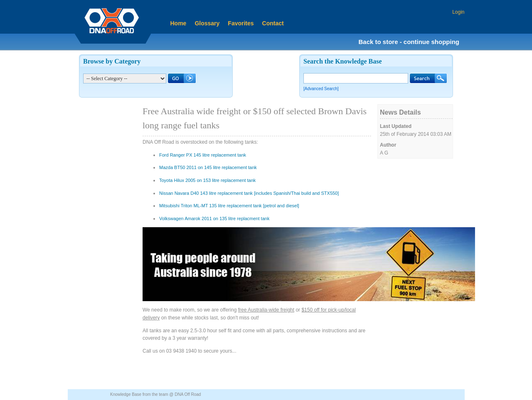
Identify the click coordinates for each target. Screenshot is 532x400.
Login (458, 12)
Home (179, 23)
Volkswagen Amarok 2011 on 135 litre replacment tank (214, 218)
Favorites (241, 23)
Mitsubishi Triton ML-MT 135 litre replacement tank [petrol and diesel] (229, 206)
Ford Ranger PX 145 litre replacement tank (203, 155)
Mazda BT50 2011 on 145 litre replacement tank (208, 167)
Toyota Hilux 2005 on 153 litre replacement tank (207, 180)
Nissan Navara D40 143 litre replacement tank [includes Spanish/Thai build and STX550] (249, 193)
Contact (273, 23)
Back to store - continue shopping (409, 42)
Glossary (207, 23)
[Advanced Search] (321, 89)
